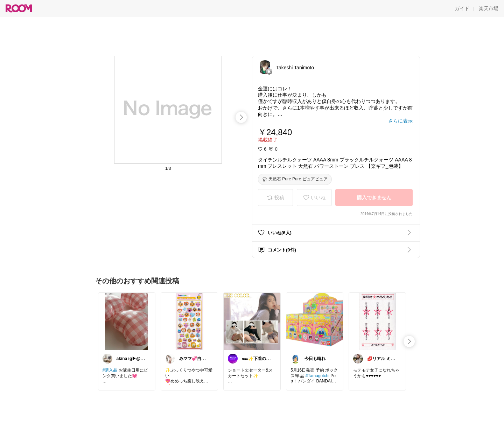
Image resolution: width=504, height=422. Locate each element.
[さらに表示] (400, 121)
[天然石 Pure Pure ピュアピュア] (295, 179)
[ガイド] (462, 8)
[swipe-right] (241, 117)
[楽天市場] (489, 8)
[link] (127, 321)
